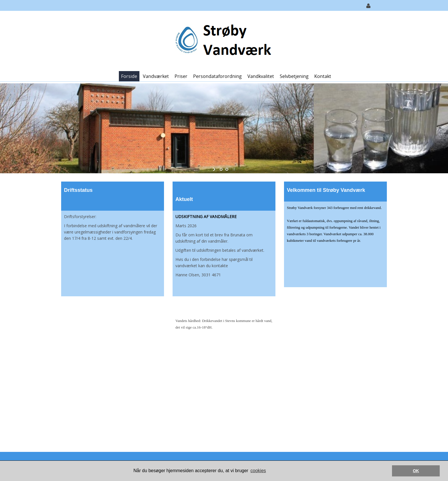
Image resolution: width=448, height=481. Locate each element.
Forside (129, 76)
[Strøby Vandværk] (222, 40)
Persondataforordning (217, 76)
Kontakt (323, 76)
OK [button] (416, 471)
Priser (181, 76)
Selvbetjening (294, 76)
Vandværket (156, 76)
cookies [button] (258, 471)
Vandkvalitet (261, 76)
